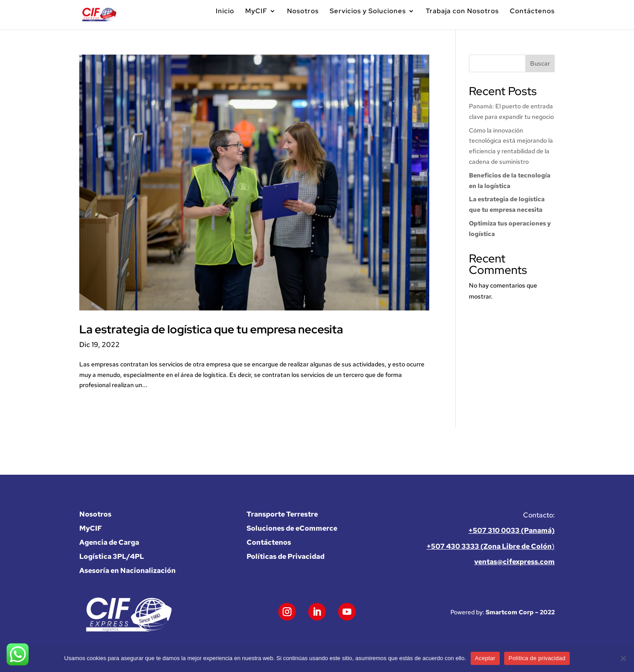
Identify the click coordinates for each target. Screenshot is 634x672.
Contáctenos (532, 11)
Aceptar (485, 658)
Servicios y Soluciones (368, 11)
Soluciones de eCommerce (292, 528)
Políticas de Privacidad (286, 556)
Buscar (540, 63)
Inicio (225, 11)
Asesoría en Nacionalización (127, 570)
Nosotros (303, 11)
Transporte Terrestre (282, 514)
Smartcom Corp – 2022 (520, 612)
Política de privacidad (537, 658)
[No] (623, 658)
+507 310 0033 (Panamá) (512, 530)
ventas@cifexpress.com (514, 562)
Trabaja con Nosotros (462, 11)
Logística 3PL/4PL (112, 556)
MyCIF (256, 11)
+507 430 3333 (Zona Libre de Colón (489, 546)
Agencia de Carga (109, 542)
